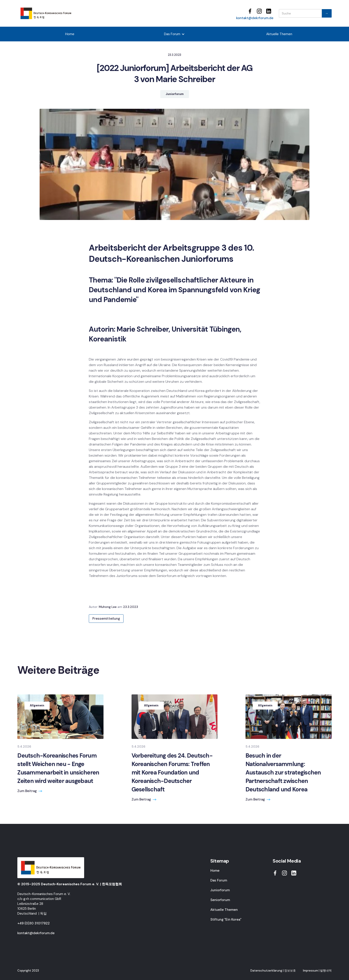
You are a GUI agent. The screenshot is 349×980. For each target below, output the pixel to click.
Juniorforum (220, 890)
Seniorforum (220, 900)
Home (70, 34)
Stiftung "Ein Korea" (226, 920)
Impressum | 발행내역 (317, 971)
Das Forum (219, 880)
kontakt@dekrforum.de (255, 18)
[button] (174, 34)
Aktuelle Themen (279, 34)
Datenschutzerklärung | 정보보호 (273, 971)
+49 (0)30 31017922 (33, 923)
